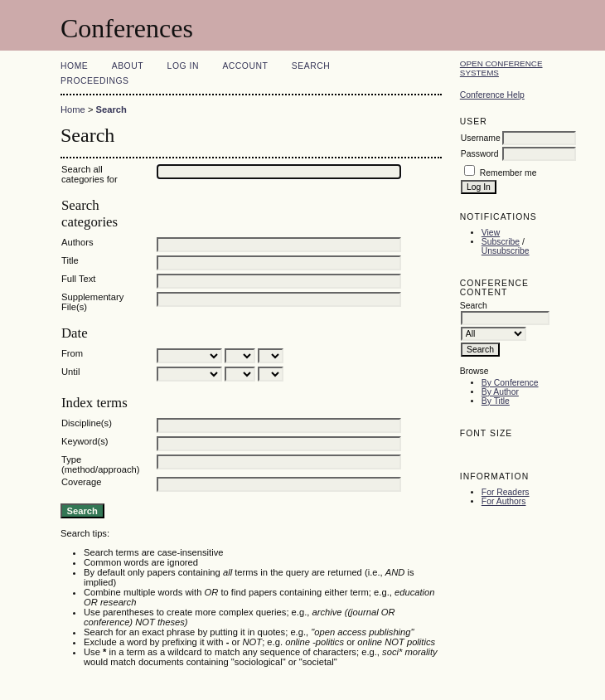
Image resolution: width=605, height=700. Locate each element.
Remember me (508, 173)
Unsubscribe (506, 251)
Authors (77, 242)
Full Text (78, 279)
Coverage (82, 482)
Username (481, 138)
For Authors (504, 501)
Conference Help (492, 95)
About (128, 66)
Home (74, 66)
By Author (500, 392)
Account (245, 66)
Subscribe (501, 242)
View (491, 233)
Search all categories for (90, 174)
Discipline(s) (87, 423)
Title (70, 260)
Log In (183, 66)
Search (311, 66)
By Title (496, 401)
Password (480, 154)
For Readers (506, 492)
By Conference (510, 383)
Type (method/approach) (101, 464)
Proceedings (95, 81)
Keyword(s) (85, 441)
